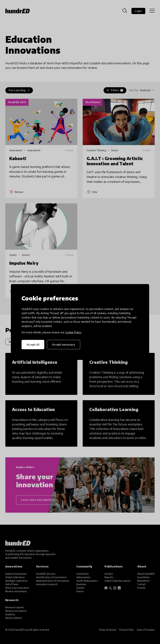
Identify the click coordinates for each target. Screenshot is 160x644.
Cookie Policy (73, 332)
